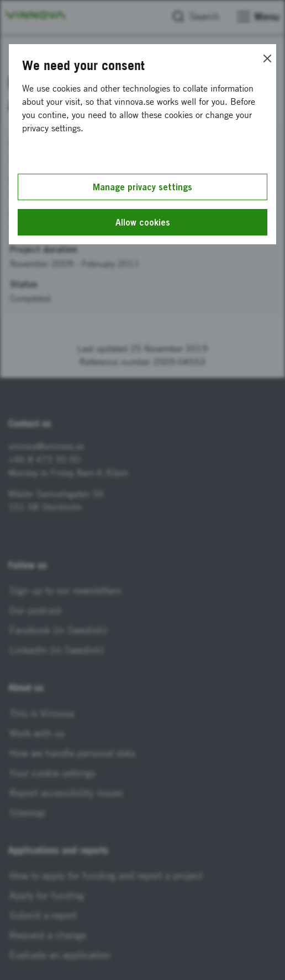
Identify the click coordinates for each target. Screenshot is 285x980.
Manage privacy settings (142, 187)
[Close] (267, 58)
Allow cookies (143, 222)
